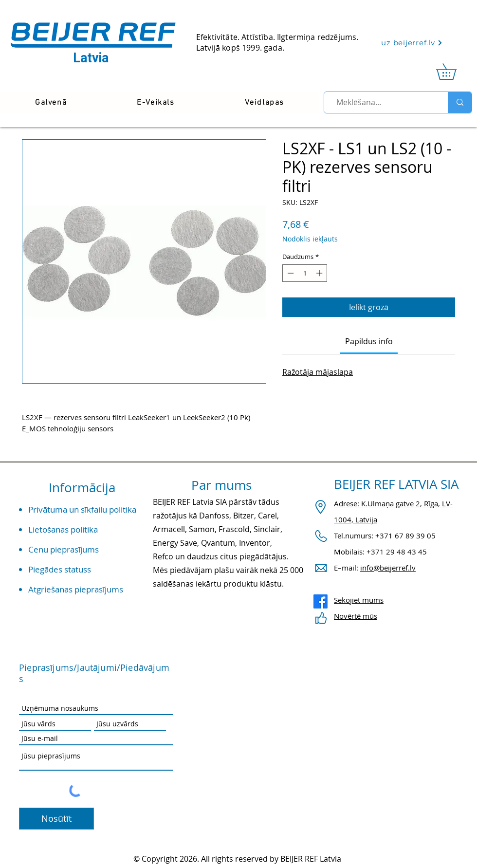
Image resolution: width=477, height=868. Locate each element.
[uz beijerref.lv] (412, 43)
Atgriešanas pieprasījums (76, 589)
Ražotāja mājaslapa (318, 372)
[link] (454, 72)
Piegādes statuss (60, 569)
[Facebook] (321, 601)
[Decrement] (290, 273)
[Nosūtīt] (56, 819)
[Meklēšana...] (382, 102)
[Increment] (320, 273)
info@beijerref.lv (388, 568)
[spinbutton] (305, 273)
